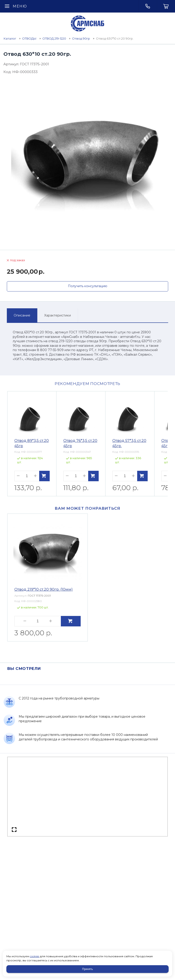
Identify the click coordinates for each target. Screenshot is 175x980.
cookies (35, 956)
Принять (88, 969)
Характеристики (58, 315)
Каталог (10, 38)
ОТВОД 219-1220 (54, 38)
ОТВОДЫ (29, 38)
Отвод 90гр (81, 38)
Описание (22, 315)
